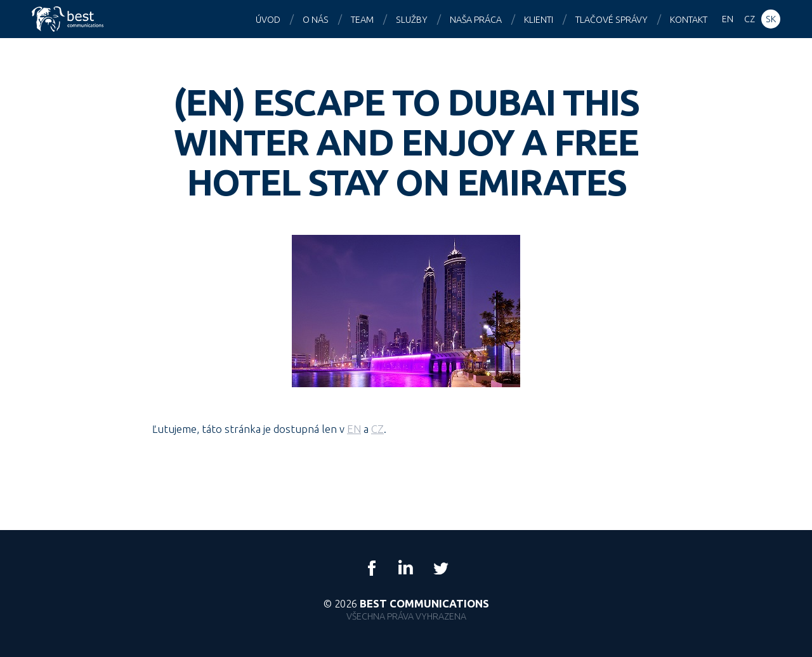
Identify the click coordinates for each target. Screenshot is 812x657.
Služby (412, 20)
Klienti (539, 20)
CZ (377, 429)
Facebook (372, 568)
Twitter (440, 568)
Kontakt (689, 20)
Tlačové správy (612, 20)
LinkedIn (406, 568)
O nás (316, 20)
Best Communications (69, 19)
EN (354, 429)
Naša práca (476, 20)
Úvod (268, 20)
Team (362, 20)
